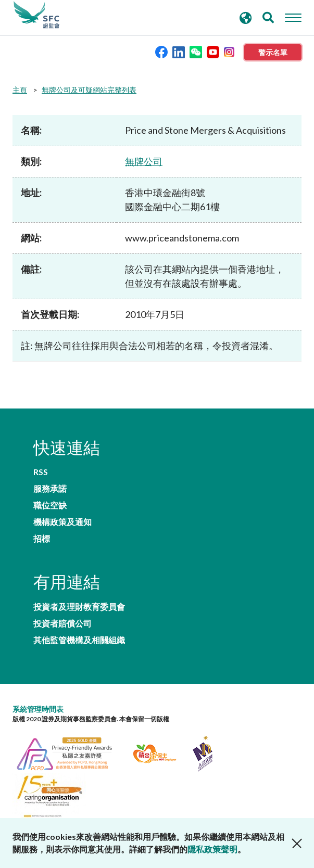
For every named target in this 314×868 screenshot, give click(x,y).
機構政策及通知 (62, 522)
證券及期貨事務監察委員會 (36, 15)
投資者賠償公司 (62, 623)
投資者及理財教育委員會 (79, 607)
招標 (42, 539)
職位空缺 (50, 505)
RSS (41, 472)
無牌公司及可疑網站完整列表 (89, 90)
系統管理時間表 (38, 709)
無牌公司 (144, 161)
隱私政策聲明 (212, 849)
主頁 (20, 90)
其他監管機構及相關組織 (79, 640)
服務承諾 (50, 489)
